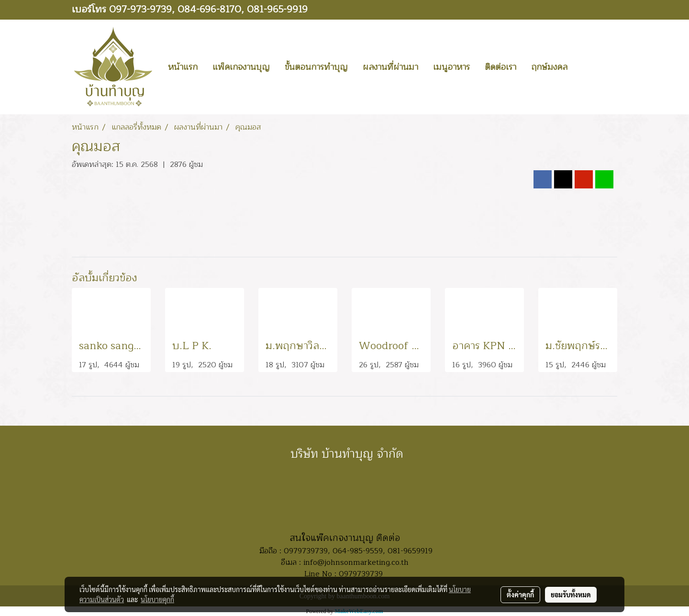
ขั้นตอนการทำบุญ (316, 67)
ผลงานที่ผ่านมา (390, 67)
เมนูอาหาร (451, 67)
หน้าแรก (183, 67)
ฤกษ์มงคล (549, 67)
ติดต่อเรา (500, 67)
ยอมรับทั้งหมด (571, 594)
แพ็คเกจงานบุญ (241, 67)
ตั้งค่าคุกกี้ (520, 594)
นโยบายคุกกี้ (157, 599)
